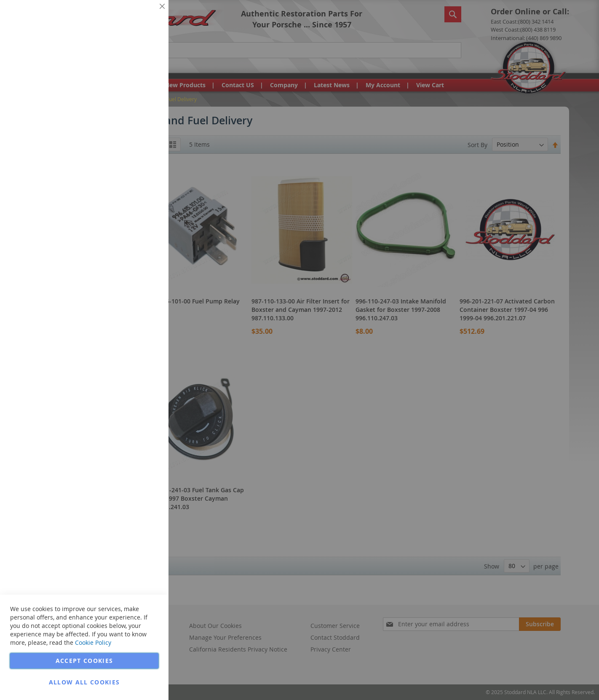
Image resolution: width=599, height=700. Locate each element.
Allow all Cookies (84, 682)
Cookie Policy (93, 642)
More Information (134, 65)
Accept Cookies (84, 661)
